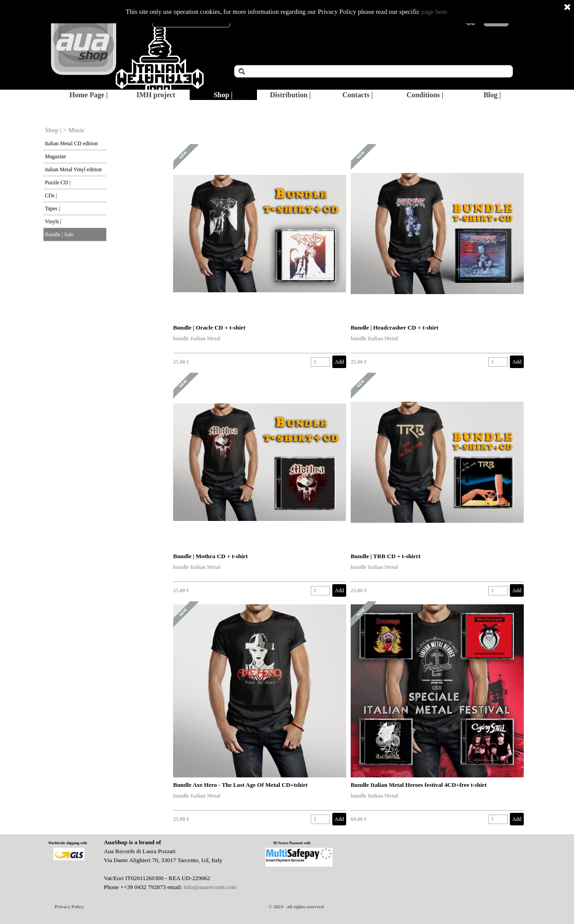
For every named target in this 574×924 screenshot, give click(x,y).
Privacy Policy (69, 907)
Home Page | (89, 95)
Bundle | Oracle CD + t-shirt (209, 328)
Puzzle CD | (58, 182)
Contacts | (358, 95)
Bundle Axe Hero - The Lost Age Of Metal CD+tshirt (240, 785)
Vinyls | (53, 221)
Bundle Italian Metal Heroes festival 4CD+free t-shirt (419, 785)
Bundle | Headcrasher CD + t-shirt (395, 328)
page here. (435, 12)
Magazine (55, 156)
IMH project (156, 95)
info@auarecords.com (210, 887)
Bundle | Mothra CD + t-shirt (210, 556)
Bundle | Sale (59, 234)
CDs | (51, 195)
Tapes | (52, 208)
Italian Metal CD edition (71, 143)
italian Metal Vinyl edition (73, 169)
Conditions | (425, 95)
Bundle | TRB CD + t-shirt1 (386, 556)
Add (339, 362)
